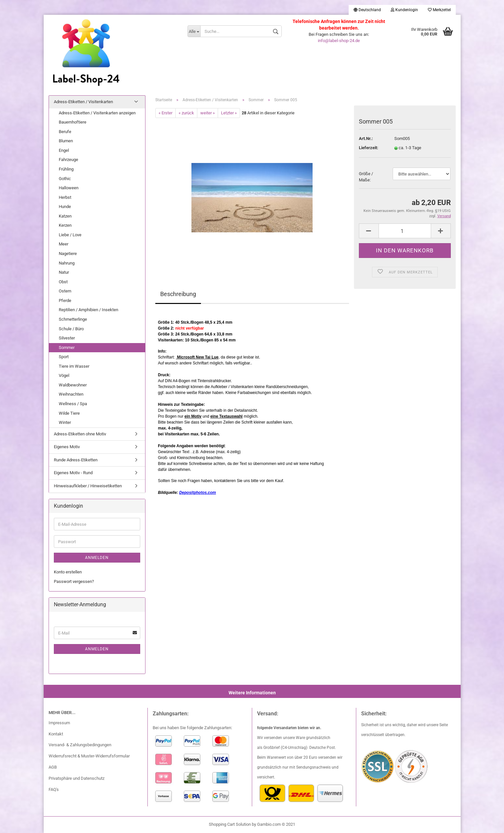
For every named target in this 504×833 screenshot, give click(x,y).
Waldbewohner (73, 385)
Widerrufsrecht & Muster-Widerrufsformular (89, 756)
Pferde (65, 301)
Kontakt (56, 734)
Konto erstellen (68, 572)
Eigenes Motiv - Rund (73, 473)
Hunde (65, 207)
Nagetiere (68, 254)
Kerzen (65, 225)
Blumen (66, 141)
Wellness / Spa (73, 404)
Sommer (67, 347)
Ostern (65, 291)
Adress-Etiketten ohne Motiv (80, 434)
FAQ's (54, 789)
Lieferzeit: (369, 148)
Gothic (65, 179)
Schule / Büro (71, 329)
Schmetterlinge (73, 319)
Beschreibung (178, 294)
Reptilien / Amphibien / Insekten (88, 310)
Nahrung (67, 263)
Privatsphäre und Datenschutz (77, 778)
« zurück (186, 113)
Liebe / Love (70, 235)
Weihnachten (71, 394)
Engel (64, 150)
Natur (64, 272)
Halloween (69, 188)
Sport (64, 357)
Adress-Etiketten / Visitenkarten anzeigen (97, 113)
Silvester (67, 338)
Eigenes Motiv (67, 447)
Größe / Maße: (366, 177)
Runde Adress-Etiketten (76, 460)
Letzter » (229, 113)
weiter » (208, 113)
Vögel (64, 375)
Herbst (65, 197)
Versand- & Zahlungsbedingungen (80, 745)
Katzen (65, 216)
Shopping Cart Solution (230, 824)
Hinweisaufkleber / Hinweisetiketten (88, 486)
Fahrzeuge (68, 160)
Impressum (59, 723)
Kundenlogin (404, 10)
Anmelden (97, 558)
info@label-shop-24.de (339, 41)
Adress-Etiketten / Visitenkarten (83, 102)
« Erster (165, 113)
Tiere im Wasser (74, 366)
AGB (53, 767)
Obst (63, 282)
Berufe (65, 132)
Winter (65, 422)
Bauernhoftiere (73, 122)
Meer (64, 244)
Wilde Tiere (69, 413)
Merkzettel (439, 10)
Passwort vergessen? (74, 581)
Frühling (66, 169)
